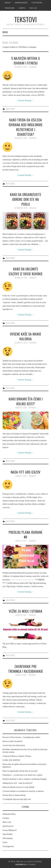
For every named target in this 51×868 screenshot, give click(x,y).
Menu (5, 32)
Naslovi (8, 3)
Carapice (22, 8)
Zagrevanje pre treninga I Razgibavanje (26, 669)
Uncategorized (8, 846)
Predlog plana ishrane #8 (26, 535)
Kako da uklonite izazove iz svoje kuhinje (26, 271)
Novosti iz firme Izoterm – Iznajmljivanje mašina (21, 737)
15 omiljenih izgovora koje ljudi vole (17, 799)
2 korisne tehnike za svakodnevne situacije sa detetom (23, 791)
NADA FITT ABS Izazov (26, 472)
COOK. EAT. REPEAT (11, 760)
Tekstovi (26, 19)
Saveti (5, 842)
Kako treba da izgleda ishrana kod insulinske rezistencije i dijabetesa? (26, 127)
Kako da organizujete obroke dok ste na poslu (26, 199)
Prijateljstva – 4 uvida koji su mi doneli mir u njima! (23, 775)
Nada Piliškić (10, 109)
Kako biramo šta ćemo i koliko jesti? (26, 401)
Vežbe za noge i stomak (26, 611)
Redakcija (33, 67)
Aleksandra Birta (9, 814)
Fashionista (20, 864)
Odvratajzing (10, 8)
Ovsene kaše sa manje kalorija (26, 336)
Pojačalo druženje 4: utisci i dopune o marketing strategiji (25, 779)
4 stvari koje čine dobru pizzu (14, 745)
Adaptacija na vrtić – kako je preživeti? (18, 783)
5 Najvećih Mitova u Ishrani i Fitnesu (26, 61)
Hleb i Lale (33, 8)
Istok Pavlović (37, 3)
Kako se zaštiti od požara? (13, 741)
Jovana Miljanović (21, 3)
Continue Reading (26, 101)
